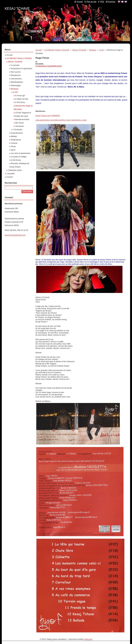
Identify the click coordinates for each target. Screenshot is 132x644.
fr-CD (102, 50)
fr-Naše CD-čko (22, 99)
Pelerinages (16, 85)
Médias (14, 136)
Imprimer (112, 2)
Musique (93, 50)
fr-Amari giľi (20, 96)
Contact (10, 177)
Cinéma (14, 143)
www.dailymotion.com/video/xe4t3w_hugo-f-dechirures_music (61, 120)
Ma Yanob (19, 123)
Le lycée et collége (19, 157)
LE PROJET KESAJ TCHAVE (57, 50)
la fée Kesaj (16, 160)
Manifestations (17, 82)
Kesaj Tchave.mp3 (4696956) (48, 116)
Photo (13, 146)
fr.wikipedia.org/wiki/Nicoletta (49, 66)
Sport (13, 150)
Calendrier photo (15, 170)
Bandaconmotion (22, 119)
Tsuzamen (20, 126)
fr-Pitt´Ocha (20, 102)
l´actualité (10, 174)
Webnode (88, 639)
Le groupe (15, 65)
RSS (102, 2)
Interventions (16, 79)
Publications (16, 140)
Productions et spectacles (22, 68)
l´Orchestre (18, 130)
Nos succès (16, 72)
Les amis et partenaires (21, 153)
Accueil (38, 50)
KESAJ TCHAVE (79, 50)
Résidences (16, 75)
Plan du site (91, 2)
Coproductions (17, 133)
